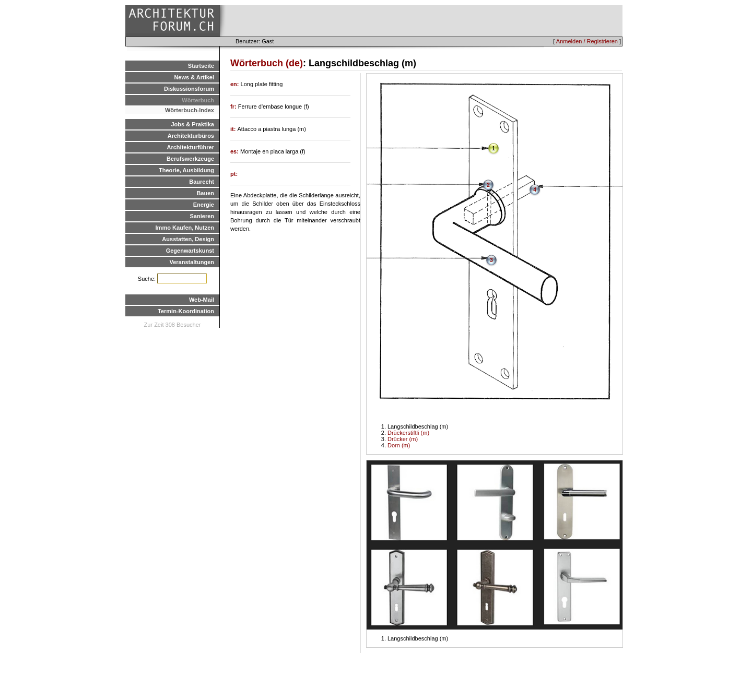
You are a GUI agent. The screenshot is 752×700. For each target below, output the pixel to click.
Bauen (205, 193)
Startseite (201, 66)
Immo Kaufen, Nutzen (185, 228)
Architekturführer (191, 147)
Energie (204, 205)
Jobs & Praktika (192, 124)
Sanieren (202, 216)
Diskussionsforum (189, 89)
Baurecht (202, 182)
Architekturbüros (191, 136)
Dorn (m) (399, 445)
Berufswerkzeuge (190, 159)
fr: (234, 106)
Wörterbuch (198, 100)
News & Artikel (194, 77)
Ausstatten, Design (188, 239)
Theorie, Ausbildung (186, 170)
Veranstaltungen (192, 262)
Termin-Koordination (186, 311)
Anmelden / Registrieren (587, 41)
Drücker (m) (403, 439)
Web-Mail (202, 300)
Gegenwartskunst (190, 251)
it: (234, 129)
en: (236, 84)
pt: (234, 174)
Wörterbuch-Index (190, 110)
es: (235, 151)
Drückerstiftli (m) (408, 433)
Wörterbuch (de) (267, 63)
